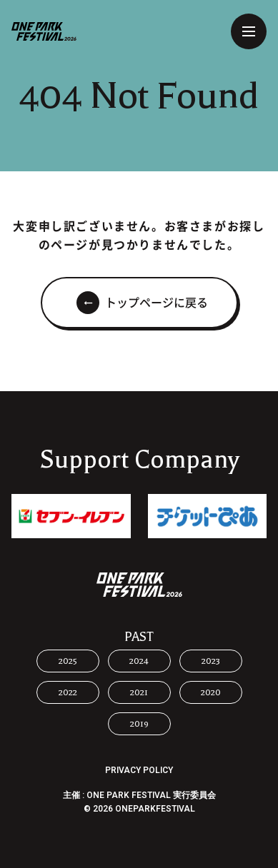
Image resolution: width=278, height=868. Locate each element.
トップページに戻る (157, 303)
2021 (139, 692)
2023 (211, 661)
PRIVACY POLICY (139, 770)
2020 (211, 692)
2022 (68, 692)
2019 (139, 724)
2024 (139, 661)
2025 (68, 661)
